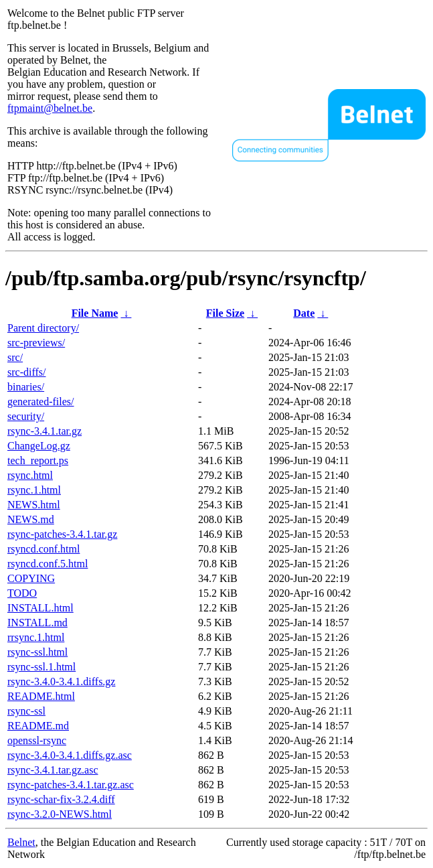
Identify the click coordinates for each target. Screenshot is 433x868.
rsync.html (30, 475)
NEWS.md (31, 519)
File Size (225, 313)
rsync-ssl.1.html (41, 667)
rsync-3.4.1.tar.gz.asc (53, 770)
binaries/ (26, 387)
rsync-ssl (26, 711)
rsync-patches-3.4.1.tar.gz (62, 534)
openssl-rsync (37, 740)
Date (304, 313)
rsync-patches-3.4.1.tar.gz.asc (71, 785)
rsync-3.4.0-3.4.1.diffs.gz (61, 681)
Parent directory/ (43, 328)
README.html (41, 696)
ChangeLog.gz (39, 446)
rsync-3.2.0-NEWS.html (60, 814)
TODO (22, 593)
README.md (38, 726)
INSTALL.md (37, 623)
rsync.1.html (34, 490)
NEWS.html (34, 505)
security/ (26, 416)
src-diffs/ (26, 372)
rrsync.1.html (36, 637)
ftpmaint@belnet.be (50, 108)
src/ (15, 357)
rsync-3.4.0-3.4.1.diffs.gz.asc (70, 755)
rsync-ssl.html (37, 652)
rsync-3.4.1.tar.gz (45, 431)
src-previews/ (36, 343)
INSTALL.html (40, 608)
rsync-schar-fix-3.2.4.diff (61, 799)
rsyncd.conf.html (44, 549)
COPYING (31, 578)
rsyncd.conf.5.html (48, 564)
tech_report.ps (38, 460)
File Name (95, 313)
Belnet (21, 842)
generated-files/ (41, 402)
